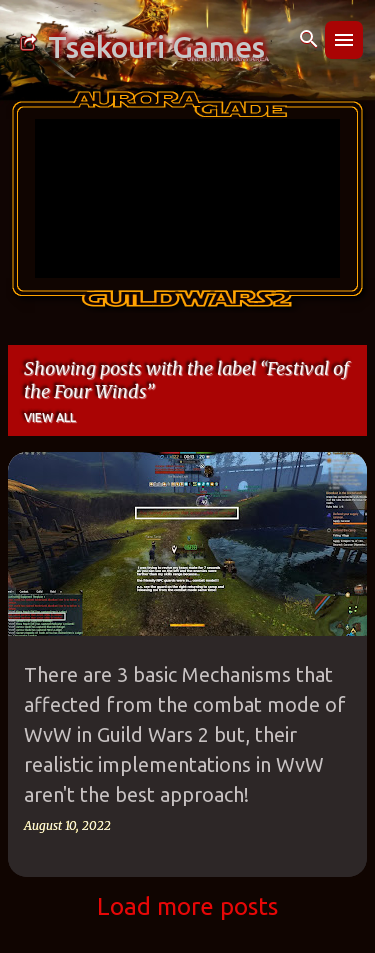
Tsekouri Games (156, 47)
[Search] (309, 40)
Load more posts (187, 906)
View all (50, 417)
